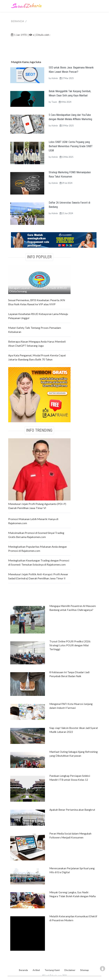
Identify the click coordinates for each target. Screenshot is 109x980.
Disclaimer (70, 970)
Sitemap (84, 970)
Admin (55, 78)
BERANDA (18, 21)
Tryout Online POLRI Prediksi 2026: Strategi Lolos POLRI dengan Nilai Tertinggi (70, 645)
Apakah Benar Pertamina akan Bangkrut (72, 810)
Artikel (36, 970)
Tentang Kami (52, 970)
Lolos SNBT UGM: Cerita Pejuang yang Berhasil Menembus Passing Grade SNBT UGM (71, 146)
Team (54, 102)
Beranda (23, 970)
